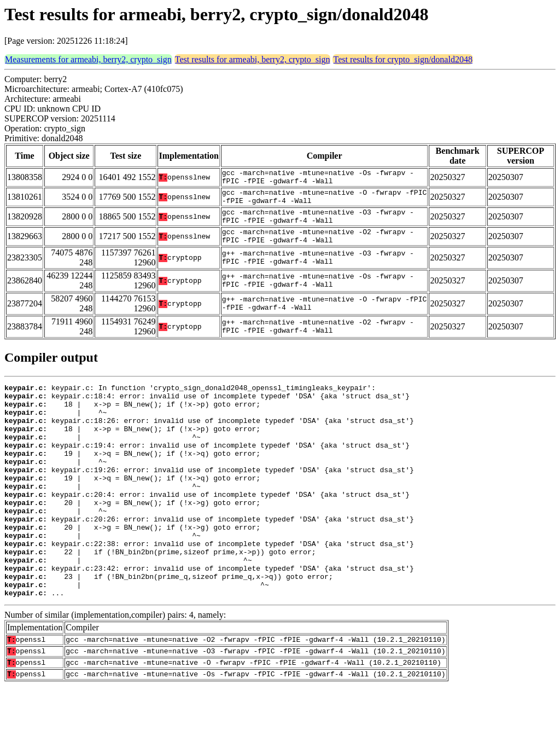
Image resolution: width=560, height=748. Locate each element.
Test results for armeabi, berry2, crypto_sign (253, 59)
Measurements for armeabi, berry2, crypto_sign (88, 59)
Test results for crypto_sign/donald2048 (402, 59)
